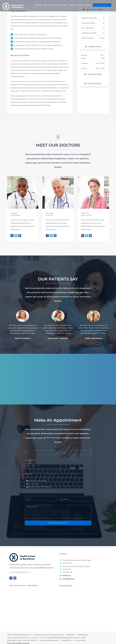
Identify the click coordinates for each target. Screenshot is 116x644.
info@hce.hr (67, 576)
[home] (23, 555)
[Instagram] (15, 578)
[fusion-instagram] (20, 236)
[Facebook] (11, 578)
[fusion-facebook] (12, 236)
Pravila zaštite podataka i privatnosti (18, 643)
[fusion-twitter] (16, 236)
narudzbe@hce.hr (69, 579)
